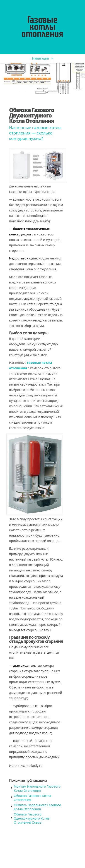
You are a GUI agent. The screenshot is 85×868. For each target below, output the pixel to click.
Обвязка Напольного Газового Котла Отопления (37, 807)
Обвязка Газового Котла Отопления (33, 798)
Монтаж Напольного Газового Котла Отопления (37, 788)
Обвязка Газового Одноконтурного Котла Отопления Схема (32, 818)
